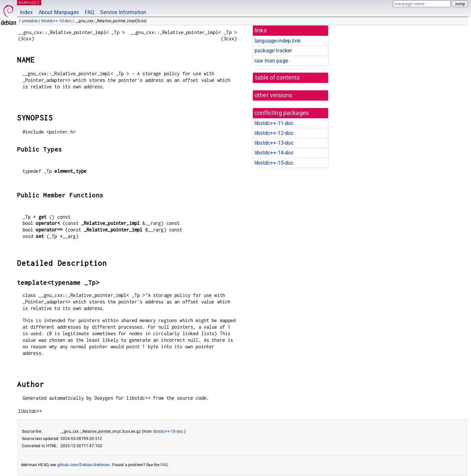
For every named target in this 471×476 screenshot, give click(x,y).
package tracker (273, 51)
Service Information (123, 12)
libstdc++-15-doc (274, 163)
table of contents (278, 78)
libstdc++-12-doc (274, 133)
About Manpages (59, 12)
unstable (30, 21)
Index (26, 12)
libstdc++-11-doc (274, 123)
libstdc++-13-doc (274, 143)
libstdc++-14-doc (274, 153)
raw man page (271, 61)
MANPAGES (29, 2)
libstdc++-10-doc (56, 21)
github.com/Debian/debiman (84, 465)
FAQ (89, 12)
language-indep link (278, 41)
